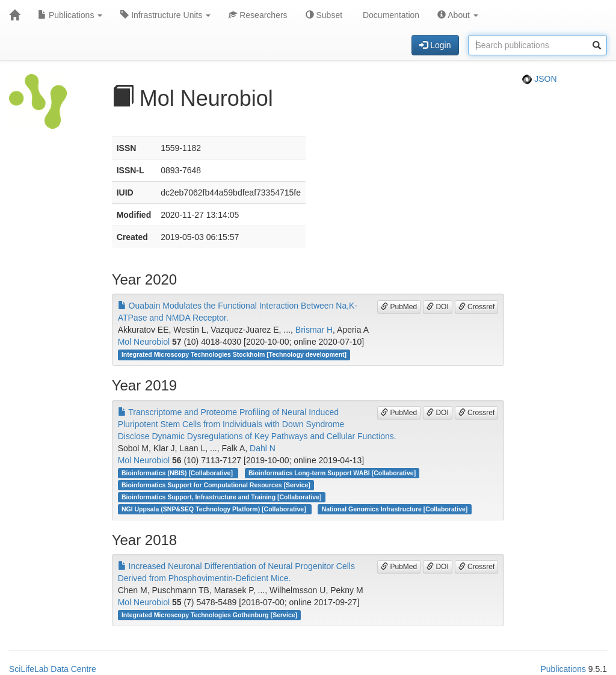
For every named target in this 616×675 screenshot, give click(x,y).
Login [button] (435, 45)
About (458, 15)
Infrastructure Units (165, 15)
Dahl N (263, 448)
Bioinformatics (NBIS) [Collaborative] (178, 473)
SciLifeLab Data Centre (53, 669)
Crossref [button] (477, 307)
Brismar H (314, 330)
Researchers (258, 15)
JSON (539, 79)
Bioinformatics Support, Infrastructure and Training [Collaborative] (222, 497)
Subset (324, 15)
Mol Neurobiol (144, 342)
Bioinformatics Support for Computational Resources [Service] (216, 485)
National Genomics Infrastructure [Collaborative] (395, 509)
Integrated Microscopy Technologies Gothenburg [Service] (209, 615)
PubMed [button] (399, 307)
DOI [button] (438, 307)
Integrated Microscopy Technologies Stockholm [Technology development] (234, 354)
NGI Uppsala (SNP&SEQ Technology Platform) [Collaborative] (215, 509)
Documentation (390, 15)
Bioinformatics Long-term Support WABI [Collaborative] (332, 473)
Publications (70, 15)
